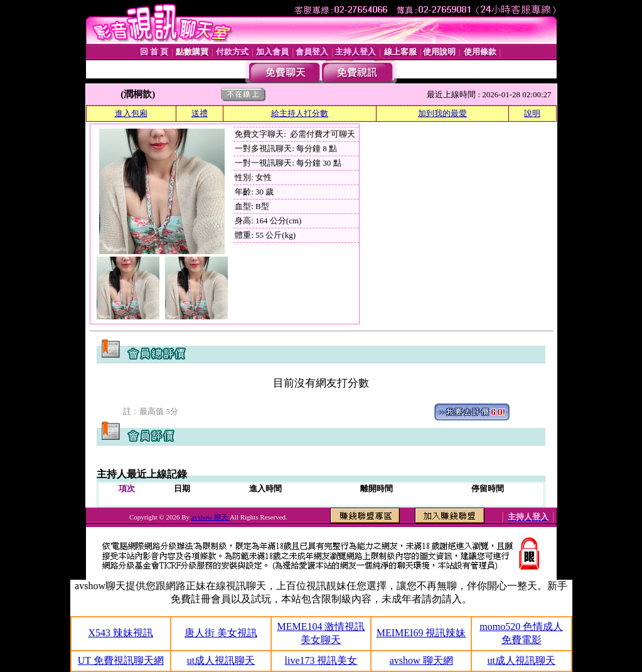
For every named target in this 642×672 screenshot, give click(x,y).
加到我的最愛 (442, 113)
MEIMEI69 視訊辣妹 (421, 633)
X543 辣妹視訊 (121, 633)
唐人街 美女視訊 (221, 633)
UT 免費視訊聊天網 (121, 660)
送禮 (200, 113)
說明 (532, 113)
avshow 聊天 (211, 517)
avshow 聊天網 (421, 660)
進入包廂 (131, 113)
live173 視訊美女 (321, 660)
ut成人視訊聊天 (221, 660)
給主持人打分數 (300, 113)
